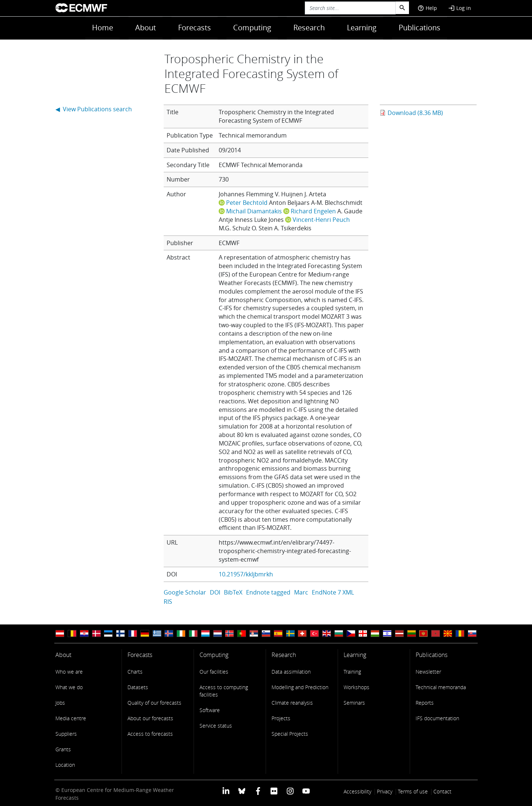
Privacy (385, 791)
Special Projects (290, 734)
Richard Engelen (313, 211)
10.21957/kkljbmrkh (246, 574)
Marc (301, 592)
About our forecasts (150, 718)
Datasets (138, 687)
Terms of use (413, 791)
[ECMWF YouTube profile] (306, 791)
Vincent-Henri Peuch (321, 220)
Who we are (69, 672)
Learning (362, 28)
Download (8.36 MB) (415, 113)
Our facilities (214, 672)
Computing (252, 28)
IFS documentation (437, 718)
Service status (216, 726)
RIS (168, 602)
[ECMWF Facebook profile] (258, 791)
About (146, 28)
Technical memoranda (441, 687)
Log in (460, 8)
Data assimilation (291, 672)
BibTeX (233, 592)
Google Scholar (185, 592)
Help (427, 8)
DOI (215, 592)
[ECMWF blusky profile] (242, 791)
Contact (442, 791)
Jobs (60, 703)
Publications (420, 28)
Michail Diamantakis (254, 211)
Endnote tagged (268, 592)
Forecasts (195, 28)
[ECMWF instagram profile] (290, 791)
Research (309, 28)
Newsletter (428, 672)
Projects (281, 718)
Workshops (357, 687)
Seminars (354, 703)
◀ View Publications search (94, 109)
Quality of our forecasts (154, 703)
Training (352, 672)
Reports (425, 703)
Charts (135, 672)
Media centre (71, 718)
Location (65, 765)
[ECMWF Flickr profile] (274, 791)
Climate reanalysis (292, 703)
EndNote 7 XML (333, 592)
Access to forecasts (150, 734)
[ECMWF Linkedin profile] (226, 791)
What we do (69, 687)
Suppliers (66, 734)
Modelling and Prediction (300, 687)
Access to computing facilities (224, 691)
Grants (63, 749)
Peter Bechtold (247, 203)
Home (103, 28)
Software (210, 710)
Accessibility (357, 791)
